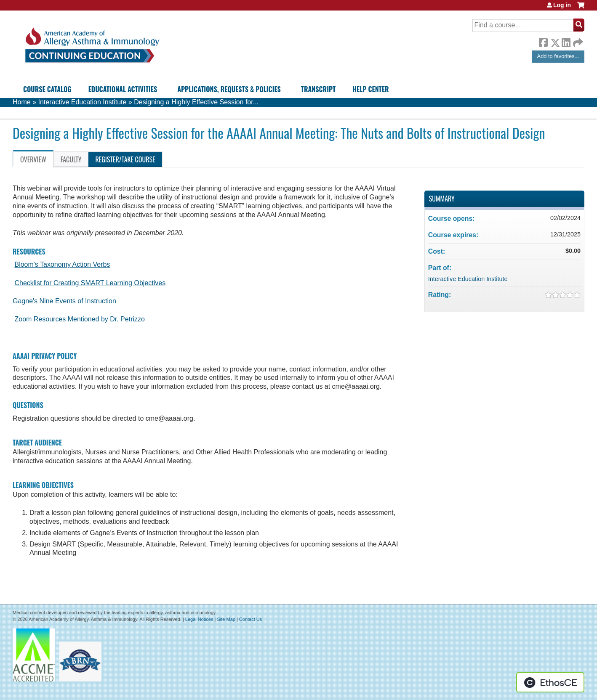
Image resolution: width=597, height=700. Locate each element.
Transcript (318, 89)
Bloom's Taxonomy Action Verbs (62, 264)
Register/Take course (125, 159)
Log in (562, 5)
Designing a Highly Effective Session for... (196, 102)
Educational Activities (123, 89)
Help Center (370, 89)
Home (22, 102)
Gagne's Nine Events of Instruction (64, 301)
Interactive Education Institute (82, 102)
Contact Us (251, 619)
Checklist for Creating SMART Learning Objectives (90, 283)
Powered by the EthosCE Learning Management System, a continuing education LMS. (550, 682)
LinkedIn (566, 41)
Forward (577, 41)
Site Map (226, 619)
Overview (33, 159)
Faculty (71, 159)
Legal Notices (199, 619)
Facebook (543, 41)
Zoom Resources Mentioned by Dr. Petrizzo (79, 319)
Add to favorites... (558, 56)
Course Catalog (47, 89)
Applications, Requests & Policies (229, 89)
